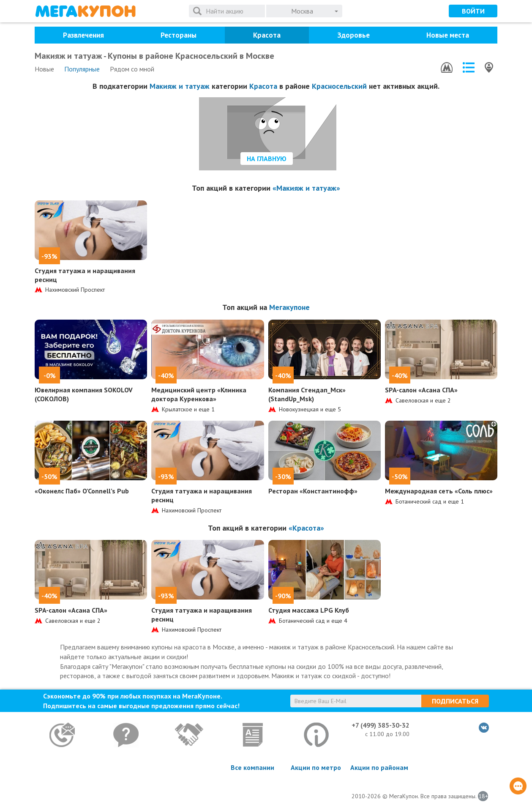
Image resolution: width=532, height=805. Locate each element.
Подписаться (455, 701)
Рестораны (179, 35)
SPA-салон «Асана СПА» (421, 390)
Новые (44, 69)
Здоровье (353, 35)
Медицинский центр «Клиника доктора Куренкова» (199, 394)
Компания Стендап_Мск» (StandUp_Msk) (307, 394)
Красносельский (339, 86)
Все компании (252, 767)
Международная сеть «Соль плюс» (439, 491)
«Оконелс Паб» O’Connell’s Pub (82, 491)
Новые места (448, 35)
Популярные (82, 69)
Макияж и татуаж (180, 86)
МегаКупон (85, 11)
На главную (267, 159)
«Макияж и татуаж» (306, 188)
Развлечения (83, 35)
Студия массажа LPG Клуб (309, 610)
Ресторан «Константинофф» (313, 491)
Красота (267, 35)
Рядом (132, 69)
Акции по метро (316, 767)
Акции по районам (379, 767)
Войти (473, 11)
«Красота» (306, 528)
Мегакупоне (289, 307)
